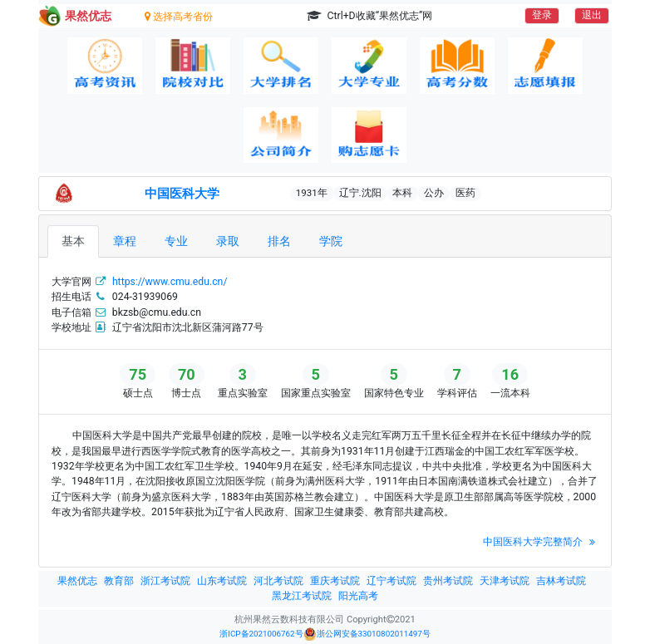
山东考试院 (222, 581)
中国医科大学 (182, 194)
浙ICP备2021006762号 (261, 634)
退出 (592, 15)
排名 (279, 241)
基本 (73, 241)
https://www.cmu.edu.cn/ (170, 282)
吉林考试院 (561, 581)
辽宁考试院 (391, 581)
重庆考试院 (335, 581)
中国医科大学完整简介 (541, 542)
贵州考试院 (448, 581)
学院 (331, 241)
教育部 (119, 581)
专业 (176, 241)
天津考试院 (505, 581)
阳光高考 (358, 596)
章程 (125, 241)
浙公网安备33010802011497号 (367, 634)
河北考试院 (278, 581)
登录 (542, 15)
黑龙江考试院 (302, 596)
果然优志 (77, 581)
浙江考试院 (165, 581)
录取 (228, 241)
